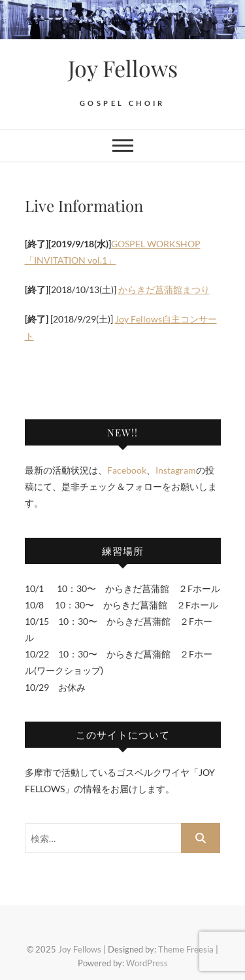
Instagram (176, 470)
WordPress (147, 963)
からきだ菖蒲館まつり (164, 289)
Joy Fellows (123, 68)
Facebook (127, 470)
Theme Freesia (186, 949)
